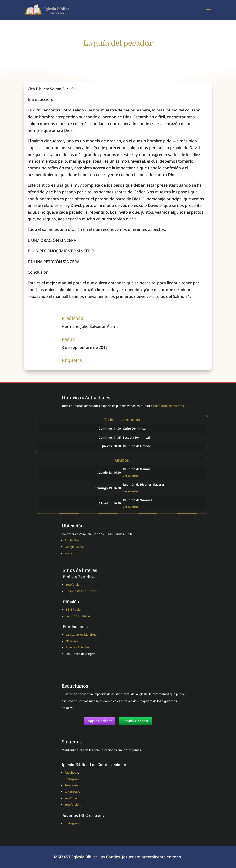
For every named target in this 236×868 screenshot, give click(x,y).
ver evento (130, 476)
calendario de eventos (168, 406)
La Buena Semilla (78, 616)
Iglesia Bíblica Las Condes (96, 857)
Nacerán (72, 641)
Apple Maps (73, 540)
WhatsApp (72, 792)
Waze (69, 553)
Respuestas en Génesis (82, 591)
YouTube (71, 798)
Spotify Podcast (135, 721)
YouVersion (74, 585)
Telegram (71, 785)
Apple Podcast (100, 721)
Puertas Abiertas (78, 647)
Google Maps (74, 547)
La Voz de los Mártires (81, 634)
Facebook (71, 772)
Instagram (72, 779)
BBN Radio (73, 610)
